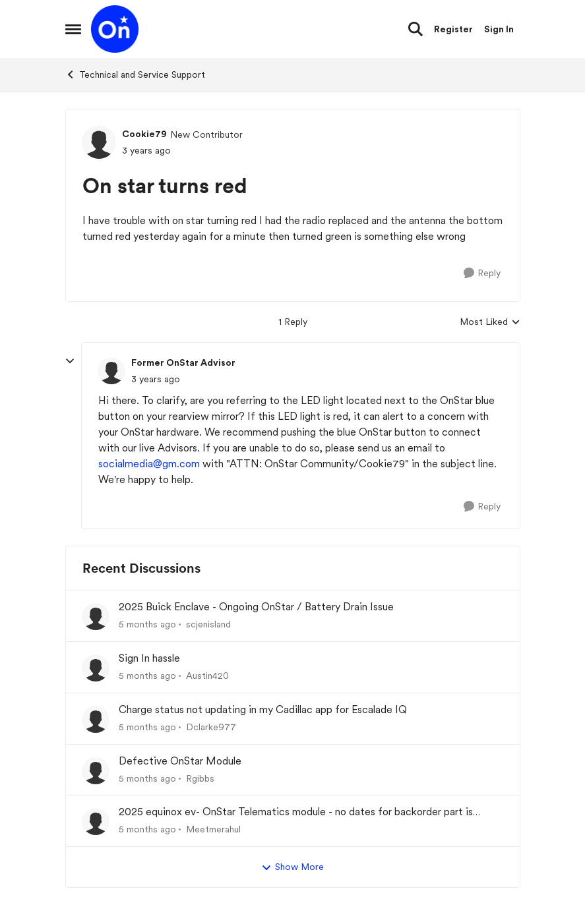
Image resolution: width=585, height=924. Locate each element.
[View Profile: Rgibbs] (96, 771)
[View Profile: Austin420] (96, 668)
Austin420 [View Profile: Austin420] (207, 676)
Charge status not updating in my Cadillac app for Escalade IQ (263, 709)
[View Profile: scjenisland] (96, 617)
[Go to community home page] (115, 29)
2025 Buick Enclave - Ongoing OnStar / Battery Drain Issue (256, 607)
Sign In (499, 29)
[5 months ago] (147, 624)
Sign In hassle (149, 658)
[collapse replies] (70, 361)
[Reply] (482, 273)
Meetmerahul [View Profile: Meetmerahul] (213, 829)
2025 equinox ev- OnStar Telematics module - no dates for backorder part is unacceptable (296, 812)
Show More (292, 867)
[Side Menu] (73, 29)
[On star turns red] (156, 379)
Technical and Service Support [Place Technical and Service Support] (135, 74)
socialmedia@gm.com (149, 464)
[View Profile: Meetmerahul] (96, 822)
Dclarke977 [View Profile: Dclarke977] (211, 727)
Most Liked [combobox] (490, 323)
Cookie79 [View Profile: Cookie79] (144, 134)
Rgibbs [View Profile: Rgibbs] (200, 778)
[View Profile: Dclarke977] (96, 720)
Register (453, 29)
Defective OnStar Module (180, 761)
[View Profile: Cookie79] (99, 142)
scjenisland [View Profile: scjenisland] (208, 624)
